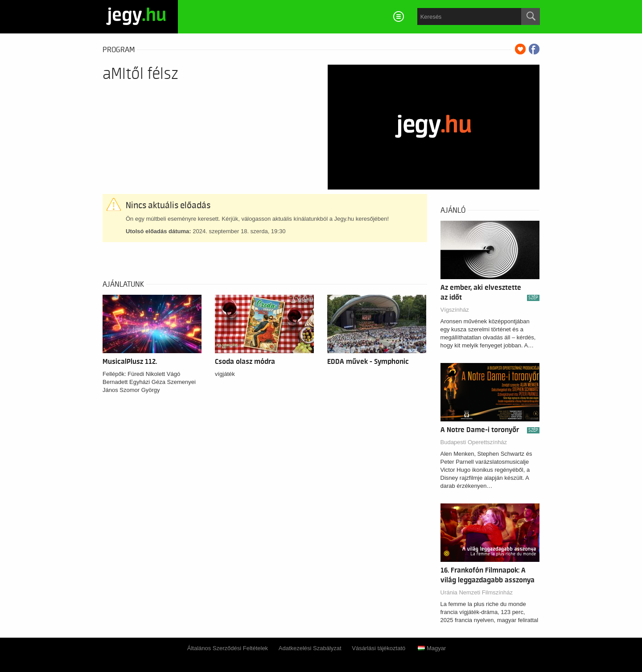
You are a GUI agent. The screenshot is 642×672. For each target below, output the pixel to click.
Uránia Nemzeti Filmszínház (477, 592)
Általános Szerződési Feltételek (228, 648)
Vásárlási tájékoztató (379, 648)
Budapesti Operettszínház (474, 442)
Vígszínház (455, 310)
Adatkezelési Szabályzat (310, 648)
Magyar (432, 648)
